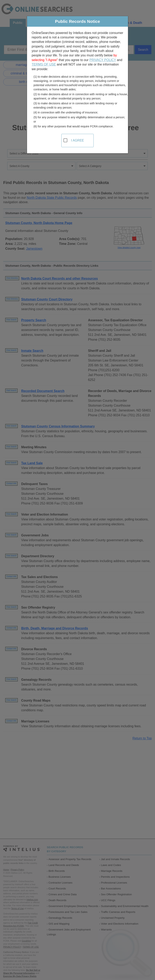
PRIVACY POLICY (103, 60)
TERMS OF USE (44, 64)
